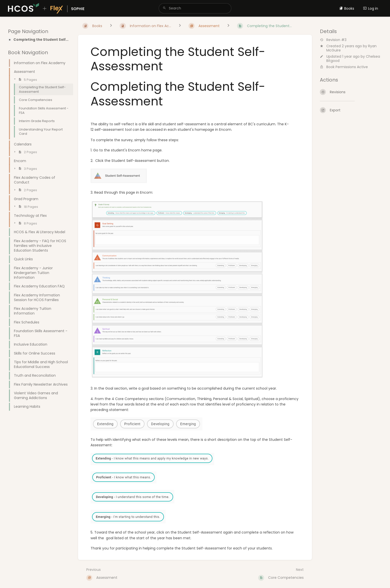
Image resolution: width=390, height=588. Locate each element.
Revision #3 (333, 40)
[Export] (351, 110)
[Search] (164, 8)
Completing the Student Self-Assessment (42, 40)
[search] (195, 8)
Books (347, 8)
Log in (371, 8)
